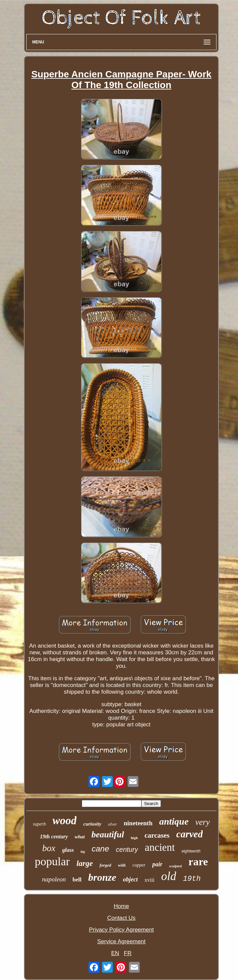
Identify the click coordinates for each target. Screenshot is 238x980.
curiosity (92, 824)
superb (39, 824)
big (83, 852)
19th (192, 879)
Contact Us (121, 918)
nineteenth (138, 823)
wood (65, 821)
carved (190, 834)
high (134, 838)
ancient (160, 847)
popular (52, 861)
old (169, 876)
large (85, 863)
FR (128, 953)
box (49, 848)
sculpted (175, 866)
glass (68, 850)
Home (121, 906)
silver (113, 824)
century (127, 849)
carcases (157, 835)
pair (157, 864)
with (122, 865)
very (202, 822)
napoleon (54, 879)
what (80, 837)
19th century (54, 837)
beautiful (108, 834)
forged (106, 865)
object (130, 879)
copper (139, 865)
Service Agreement (122, 941)
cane (100, 849)
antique (174, 821)
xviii (149, 880)
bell (77, 880)
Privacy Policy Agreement (121, 930)
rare (198, 862)
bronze (102, 877)
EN (115, 953)
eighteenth (191, 851)
